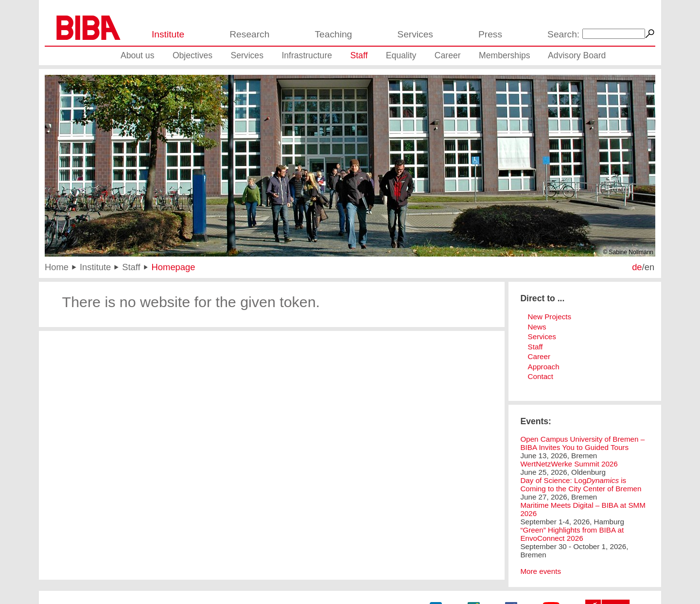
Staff (359, 55)
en (649, 267)
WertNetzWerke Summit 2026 (569, 464)
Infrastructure (307, 55)
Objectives (192, 55)
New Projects (550, 317)
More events (541, 571)
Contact (541, 376)
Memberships (505, 55)
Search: (563, 34)
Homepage (174, 267)
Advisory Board (577, 55)
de (637, 267)
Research (249, 34)
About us (137, 55)
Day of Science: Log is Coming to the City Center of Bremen (581, 484)
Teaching (333, 34)
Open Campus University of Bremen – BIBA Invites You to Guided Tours (582, 443)
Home (57, 267)
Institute (168, 34)
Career (448, 55)
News (537, 327)
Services (415, 34)
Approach (544, 367)
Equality (401, 55)
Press (490, 34)
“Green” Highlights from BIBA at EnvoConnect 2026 (572, 534)
